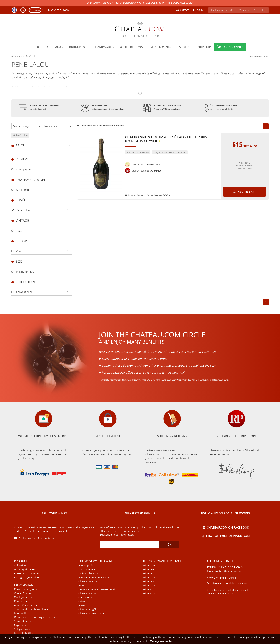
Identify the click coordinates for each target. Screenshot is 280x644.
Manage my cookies (162, 641)
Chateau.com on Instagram (226, 536)
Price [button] (42, 146)
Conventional (22, 292)
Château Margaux (89, 581)
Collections (21, 566)
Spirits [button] (185, 47)
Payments (20, 625)
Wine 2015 (149, 593)
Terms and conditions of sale (31, 609)
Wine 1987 (149, 586)
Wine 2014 (149, 589)
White (17, 251)
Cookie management (26, 589)
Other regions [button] (132, 47)
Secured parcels (24, 621)
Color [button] (19, 241)
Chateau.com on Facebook (226, 527)
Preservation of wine (26, 573)
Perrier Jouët (86, 566)
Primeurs (204, 47)
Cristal (82, 601)
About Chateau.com (26, 605)
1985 (17, 231)
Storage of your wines (27, 578)
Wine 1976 (149, 573)
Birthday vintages (25, 569)
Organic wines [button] (230, 47)
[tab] (42, 146)
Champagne (21, 169)
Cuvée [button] (19, 200)
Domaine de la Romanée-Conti (97, 589)
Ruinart (83, 586)
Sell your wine (22, 629)
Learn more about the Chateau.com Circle (209, 380)
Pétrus (82, 606)
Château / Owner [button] (29, 180)
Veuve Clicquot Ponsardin (94, 578)
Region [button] (20, 159)
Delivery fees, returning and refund (35, 617)
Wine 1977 (149, 578)
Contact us (20, 601)
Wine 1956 (149, 566)
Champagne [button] (104, 47)
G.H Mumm (21, 190)
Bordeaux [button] (54, 47)
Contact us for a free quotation (35, 538)
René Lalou (20, 135)
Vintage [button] (20, 220)
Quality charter (23, 597)
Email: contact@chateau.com (224, 571)
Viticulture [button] (24, 282)
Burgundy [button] (78, 47)
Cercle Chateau (23, 593)
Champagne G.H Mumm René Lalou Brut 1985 (166, 139)
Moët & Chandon (88, 573)
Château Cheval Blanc (91, 613)
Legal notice (21, 613)
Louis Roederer (87, 569)
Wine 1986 (149, 581)
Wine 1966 (149, 569)
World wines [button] (162, 47)
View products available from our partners (101, 126)
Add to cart (245, 192)
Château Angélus (89, 610)
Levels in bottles (24, 633)
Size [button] (17, 261)
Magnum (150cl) (23, 272)
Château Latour (88, 593)
